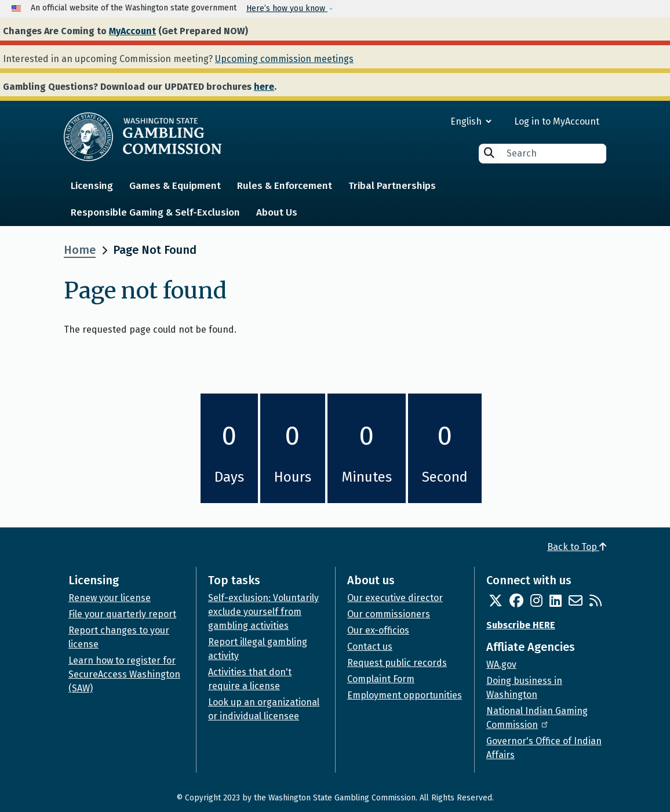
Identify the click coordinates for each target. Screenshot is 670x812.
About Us (277, 212)
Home (80, 250)
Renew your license (110, 598)
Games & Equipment (175, 186)
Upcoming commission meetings (284, 59)
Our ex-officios (378, 630)
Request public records (397, 663)
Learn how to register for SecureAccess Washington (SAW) (124, 674)
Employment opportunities (405, 695)
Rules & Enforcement (285, 186)
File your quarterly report (122, 614)
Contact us (370, 647)
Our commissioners (389, 614)
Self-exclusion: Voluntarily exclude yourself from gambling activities (263, 612)
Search (489, 153)
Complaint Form (381, 679)
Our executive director (395, 598)
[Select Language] (429, 121)
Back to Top (577, 547)
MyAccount (132, 31)
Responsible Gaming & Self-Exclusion (155, 212)
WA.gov (501, 664)
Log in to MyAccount (557, 121)
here (264, 87)
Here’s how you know (287, 8)
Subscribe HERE (521, 625)
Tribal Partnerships (392, 186)
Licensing (92, 186)
